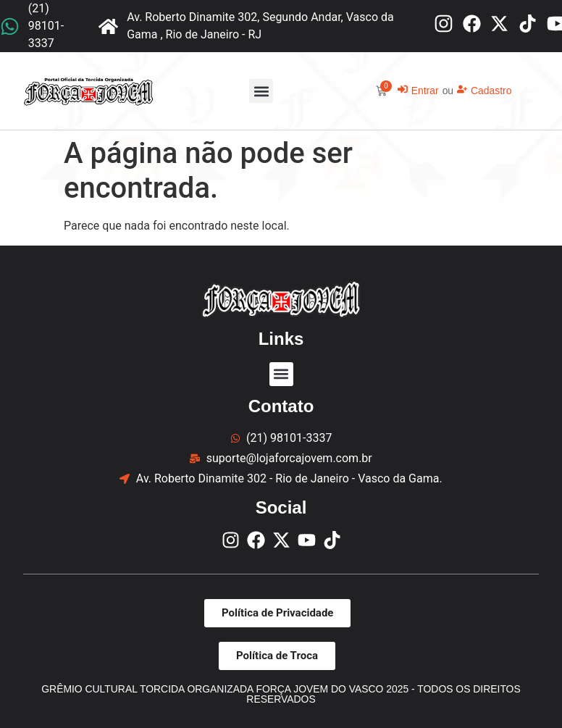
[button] (261, 91)
